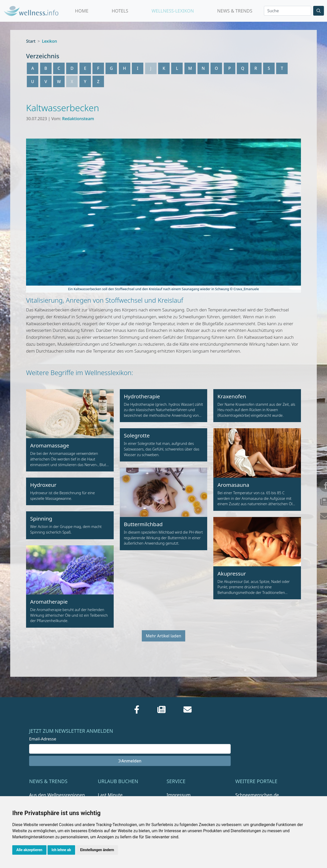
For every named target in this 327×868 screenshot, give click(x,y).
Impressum (179, 795)
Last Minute (110, 795)
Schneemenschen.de (257, 795)
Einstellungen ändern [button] (97, 850)
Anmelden (130, 761)
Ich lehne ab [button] (61, 850)
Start (31, 41)
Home (82, 11)
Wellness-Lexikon (173, 11)
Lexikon (49, 41)
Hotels (120, 11)
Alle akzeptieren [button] (29, 850)
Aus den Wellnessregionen (57, 795)
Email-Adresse (43, 739)
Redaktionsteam (78, 119)
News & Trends (235, 11)
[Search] (288, 11)
